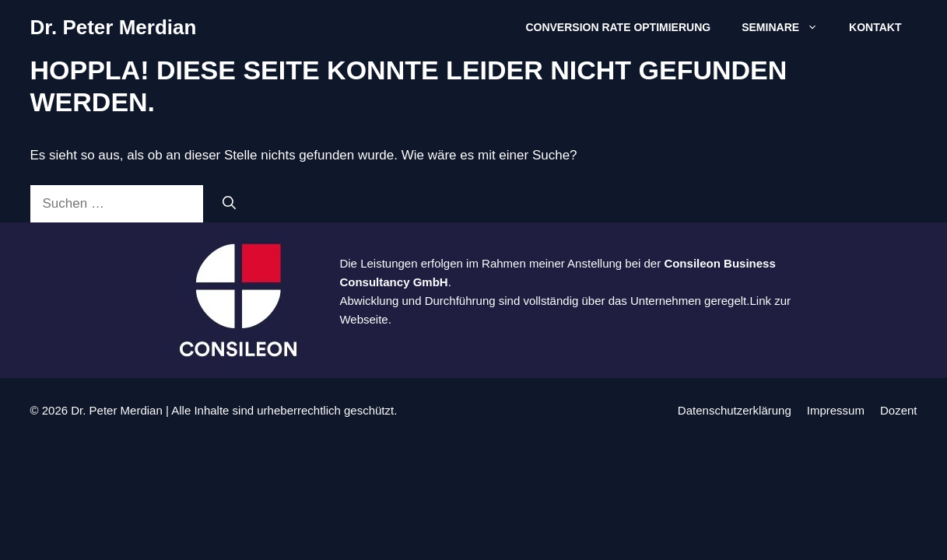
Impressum (836, 410)
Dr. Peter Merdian (114, 27)
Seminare (787, 27)
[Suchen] (229, 204)
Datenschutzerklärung (735, 410)
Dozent (899, 410)
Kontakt (875, 27)
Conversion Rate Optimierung (618, 27)
